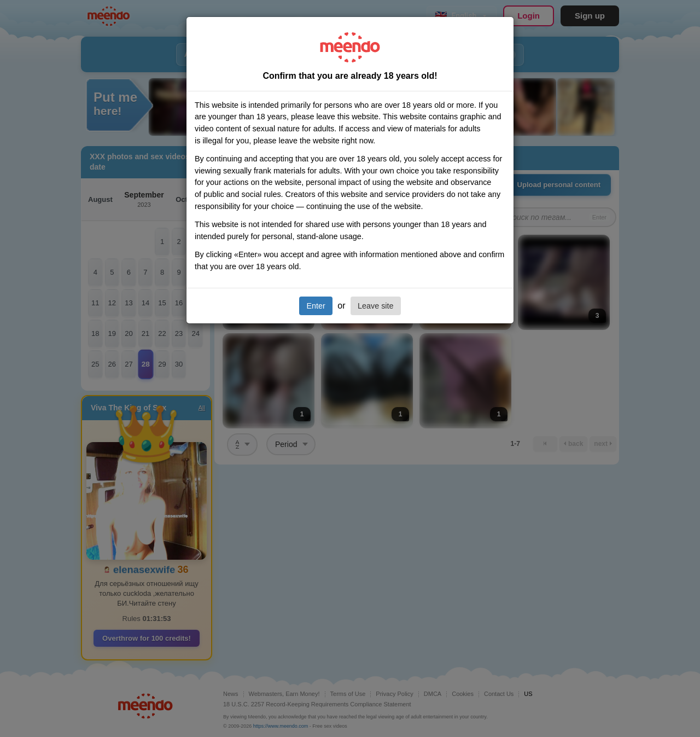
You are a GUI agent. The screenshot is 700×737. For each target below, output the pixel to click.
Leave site (376, 306)
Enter (316, 306)
